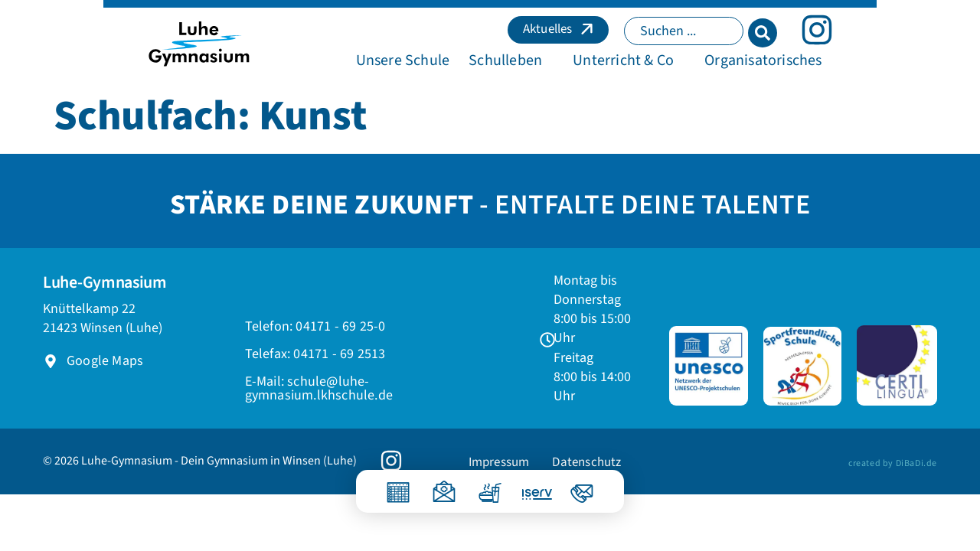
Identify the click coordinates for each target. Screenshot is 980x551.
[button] (506, 70)
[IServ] (527, 489)
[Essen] (490, 486)
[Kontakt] (582, 486)
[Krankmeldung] (444, 486)
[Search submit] (866, 34)
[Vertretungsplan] (398, 486)
